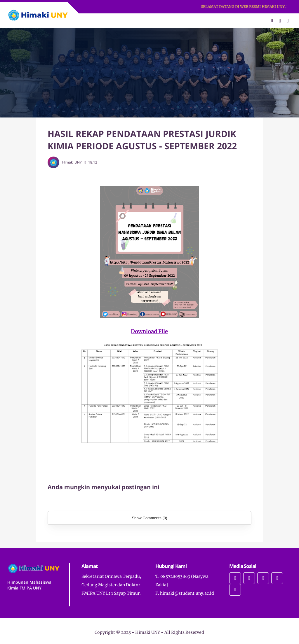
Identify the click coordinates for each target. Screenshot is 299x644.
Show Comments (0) (149, 518)
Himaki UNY (148, 632)
